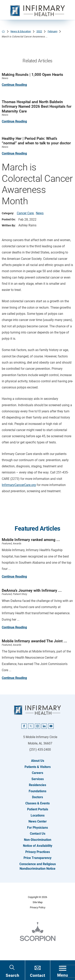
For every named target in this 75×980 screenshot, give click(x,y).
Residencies (37, 785)
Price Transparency (37, 858)
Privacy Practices (38, 852)
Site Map (38, 902)
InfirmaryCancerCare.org (19, 485)
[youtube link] (51, 726)
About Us (38, 761)
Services (38, 779)
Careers (37, 773)
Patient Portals (38, 809)
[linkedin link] (44, 726)
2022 (39, 31)
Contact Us (38, 834)
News (40, 213)
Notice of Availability (38, 846)
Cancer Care (25, 213)
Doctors (37, 797)
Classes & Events (37, 803)
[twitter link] (31, 726)
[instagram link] (37, 726)
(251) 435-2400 (40, 750)
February (53, 31)
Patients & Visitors (38, 767)
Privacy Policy (38, 907)
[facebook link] (24, 726)
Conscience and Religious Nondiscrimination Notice (38, 866)
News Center (38, 821)
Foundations (37, 791)
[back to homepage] (3, 31)
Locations (38, 815)
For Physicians (37, 828)
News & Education (21, 31)
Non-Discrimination (38, 840)
